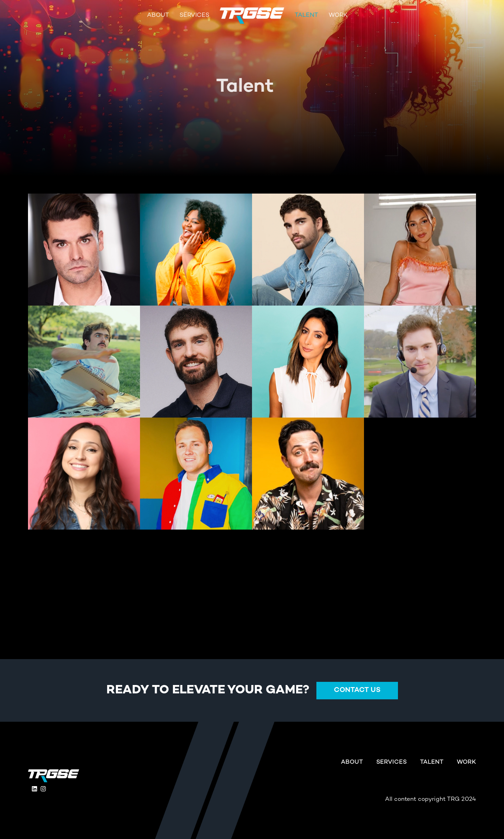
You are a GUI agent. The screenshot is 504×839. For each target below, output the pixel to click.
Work (338, 15)
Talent (306, 15)
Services (194, 15)
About (158, 15)
